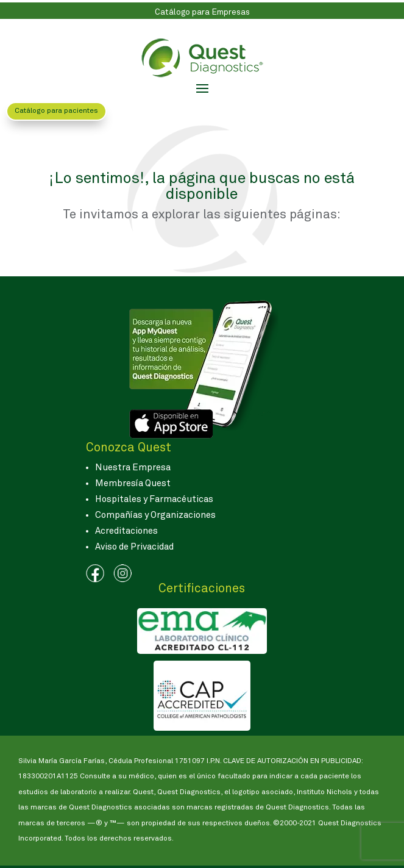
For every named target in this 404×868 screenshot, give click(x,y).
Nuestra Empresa (133, 468)
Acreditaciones (126, 531)
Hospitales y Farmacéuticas (154, 499)
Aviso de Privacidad (134, 547)
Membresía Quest (133, 483)
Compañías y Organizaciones (155, 515)
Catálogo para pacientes (56, 111)
